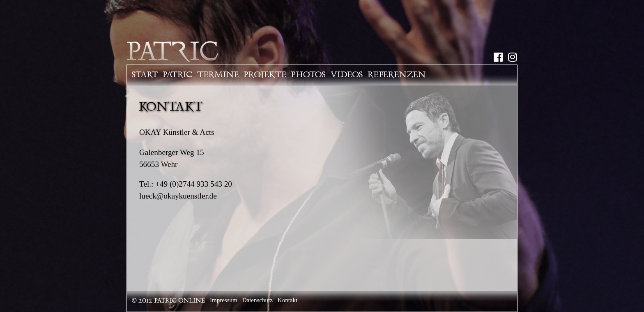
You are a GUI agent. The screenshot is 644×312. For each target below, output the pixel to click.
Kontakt (287, 300)
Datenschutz (258, 300)
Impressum (224, 300)
